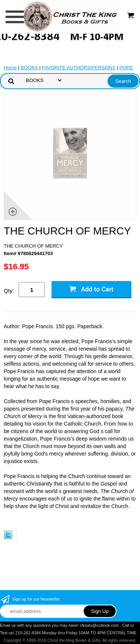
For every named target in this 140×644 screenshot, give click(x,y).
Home (10, 68)
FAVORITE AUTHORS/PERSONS (79, 68)
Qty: (9, 291)
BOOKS (29, 68)
